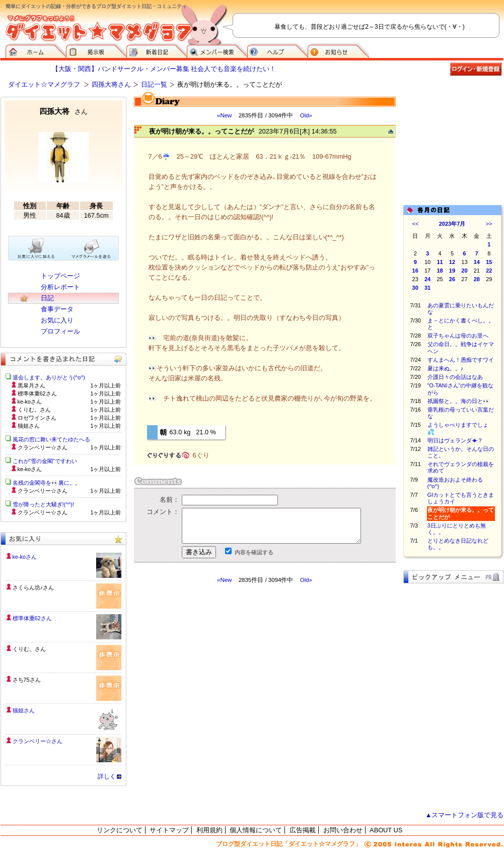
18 (440, 271)
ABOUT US (386, 830)
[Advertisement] (229, 675)
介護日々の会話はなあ (455, 377)
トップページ (60, 276)
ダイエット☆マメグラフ (44, 84)
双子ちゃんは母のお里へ (458, 336)
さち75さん (27, 680)
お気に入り (57, 320)
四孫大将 (63, 111)
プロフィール (60, 331)
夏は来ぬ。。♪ (446, 368)
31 (427, 288)
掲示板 (96, 50)
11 (440, 262)
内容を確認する (254, 552)
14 (477, 262)
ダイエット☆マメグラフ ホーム (36, 50)
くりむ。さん (29, 649)
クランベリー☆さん (38, 741)
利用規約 (209, 830)
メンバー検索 (217, 50)
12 (452, 262)
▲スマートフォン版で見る (465, 815)
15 (489, 262)
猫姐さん (24, 710)
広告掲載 (303, 830)
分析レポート (60, 287)
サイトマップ (169, 830)
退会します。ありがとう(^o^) (49, 377)
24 (427, 279)
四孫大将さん (111, 84)
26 (452, 279)
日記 (47, 298)
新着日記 (157, 50)
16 (415, 271)
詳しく (107, 776)
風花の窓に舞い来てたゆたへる (54, 439)
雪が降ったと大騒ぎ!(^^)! (44, 504)
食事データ (57, 309)
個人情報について (256, 830)
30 (415, 288)
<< (416, 224)
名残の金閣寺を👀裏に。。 (47, 483)
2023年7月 (452, 224)
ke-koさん (25, 557)
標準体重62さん (32, 618)
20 (464, 271)
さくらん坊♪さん (33, 587)
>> (489, 224)
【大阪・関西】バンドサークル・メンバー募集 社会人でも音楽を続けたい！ (164, 69)
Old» (306, 115)
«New (224, 115)
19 (452, 271)
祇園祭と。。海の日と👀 (459, 401)
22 (489, 271)
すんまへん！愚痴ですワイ (461, 360)
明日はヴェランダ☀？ (455, 440)
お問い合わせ (343, 830)
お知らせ (338, 50)
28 (477, 279)
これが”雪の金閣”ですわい (45, 461)
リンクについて (120, 830)
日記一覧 (154, 84)
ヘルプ (277, 50)
